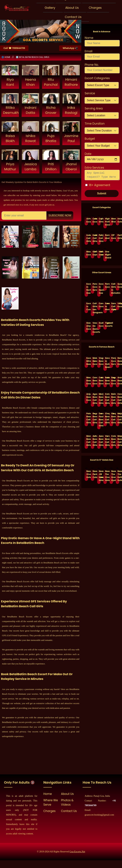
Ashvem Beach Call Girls (93, 441)
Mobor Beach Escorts (93, 361)
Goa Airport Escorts (87, 326)
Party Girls (118, 237)
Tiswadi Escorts (106, 324)
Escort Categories (97, 78)
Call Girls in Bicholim (112, 288)
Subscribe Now (60, 215)
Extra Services (94, 168)
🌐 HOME (6, 57)
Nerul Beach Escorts (118, 361)
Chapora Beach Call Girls (106, 418)
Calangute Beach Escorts (100, 381)
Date (88, 154)
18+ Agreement (100, 185)
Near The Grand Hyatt (112, 476)
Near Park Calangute (93, 474)
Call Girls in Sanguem (93, 308)
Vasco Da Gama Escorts (93, 327)
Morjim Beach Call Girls (100, 399)
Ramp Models (106, 237)
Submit (102, 193)
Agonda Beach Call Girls (93, 399)
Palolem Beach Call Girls (87, 418)
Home (48, 794)
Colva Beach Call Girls (106, 399)
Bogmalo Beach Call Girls (93, 418)
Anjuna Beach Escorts (87, 397)
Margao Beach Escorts (87, 381)
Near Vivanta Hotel (87, 474)
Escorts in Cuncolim (87, 306)
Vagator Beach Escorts (100, 361)
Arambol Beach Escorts (118, 381)
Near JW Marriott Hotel (100, 476)
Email (88, 51)
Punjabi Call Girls (100, 238)
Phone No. (92, 65)
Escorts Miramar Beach (87, 361)
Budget (90, 139)
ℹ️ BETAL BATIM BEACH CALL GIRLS (33, 57)
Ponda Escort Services (93, 287)
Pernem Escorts (106, 285)
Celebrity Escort (93, 220)
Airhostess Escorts (87, 220)
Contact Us (73, 17)
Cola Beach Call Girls (112, 441)
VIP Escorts (112, 237)
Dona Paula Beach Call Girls (100, 420)
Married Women (112, 220)
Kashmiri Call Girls (93, 238)
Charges (95, 8)
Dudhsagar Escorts (100, 324)
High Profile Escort (106, 222)
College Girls (100, 220)
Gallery (50, 8)
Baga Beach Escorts (112, 381)
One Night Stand (106, 255)
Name (89, 38)
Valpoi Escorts (118, 305)
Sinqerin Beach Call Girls (112, 418)
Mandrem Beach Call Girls (87, 441)
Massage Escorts (87, 253)
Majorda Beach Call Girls (118, 418)
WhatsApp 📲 (70, 48)
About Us (72, 8)
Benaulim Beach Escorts (106, 381)
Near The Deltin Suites (118, 476)
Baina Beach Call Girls (112, 399)
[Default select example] (102, 85)
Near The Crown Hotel (106, 476)
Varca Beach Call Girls (106, 441)
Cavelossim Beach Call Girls (118, 399)
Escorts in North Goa (87, 288)
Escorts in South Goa (100, 288)
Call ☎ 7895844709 (14, 48)
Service (90, 93)
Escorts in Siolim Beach (106, 363)
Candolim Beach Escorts (93, 381)
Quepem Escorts (118, 285)
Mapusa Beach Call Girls (118, 441)
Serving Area (94, 108)
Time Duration (95, 124)
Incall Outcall (118, 220)
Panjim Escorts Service (112, 361)
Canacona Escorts (100, 305)
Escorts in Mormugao (106, 306)
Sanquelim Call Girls (112, 306)
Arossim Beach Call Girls (100, 441)
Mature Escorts (100, 253)
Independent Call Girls (87, 238)
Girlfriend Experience (93, 253)
